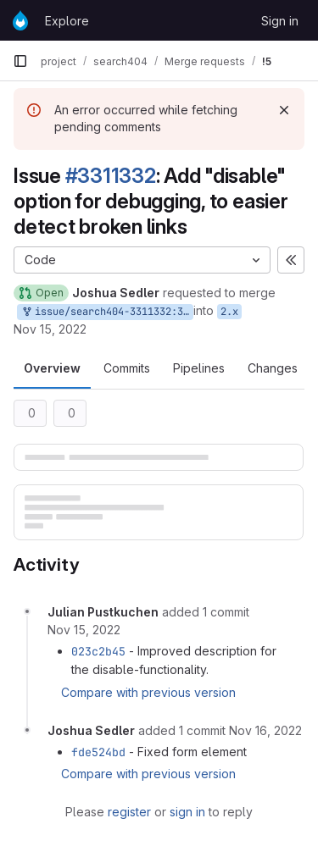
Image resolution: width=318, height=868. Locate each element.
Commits (127, 368)
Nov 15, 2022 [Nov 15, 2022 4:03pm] (50, 329)
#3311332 (111, 176)
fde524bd (98, 752)
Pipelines (199, 368)
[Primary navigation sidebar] (20, 61)
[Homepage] (20, 20)
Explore (67, 21)
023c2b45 (98, 651)
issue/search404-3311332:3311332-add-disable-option (107, 312)
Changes (273, 368)
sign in (187, 812)
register (129, 812)
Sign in (280, 21)
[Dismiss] (284, 110)
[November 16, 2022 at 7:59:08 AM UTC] (265, 730)
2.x (229, 312)
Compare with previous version (148, 692)
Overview (52, 368)
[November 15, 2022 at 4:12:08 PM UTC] (84, 630)
